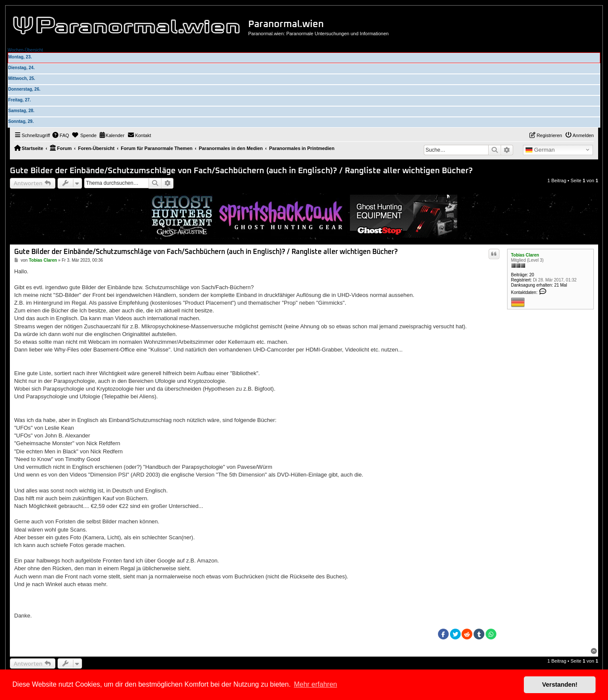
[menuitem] (61, 135)
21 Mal (561, 285)
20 (532, 275)
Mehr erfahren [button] (315, 684)
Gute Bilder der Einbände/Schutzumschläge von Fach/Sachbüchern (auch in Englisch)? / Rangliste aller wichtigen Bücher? (241, 171)
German (540, 150)
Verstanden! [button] (560, 685)
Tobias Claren (525, 255)
